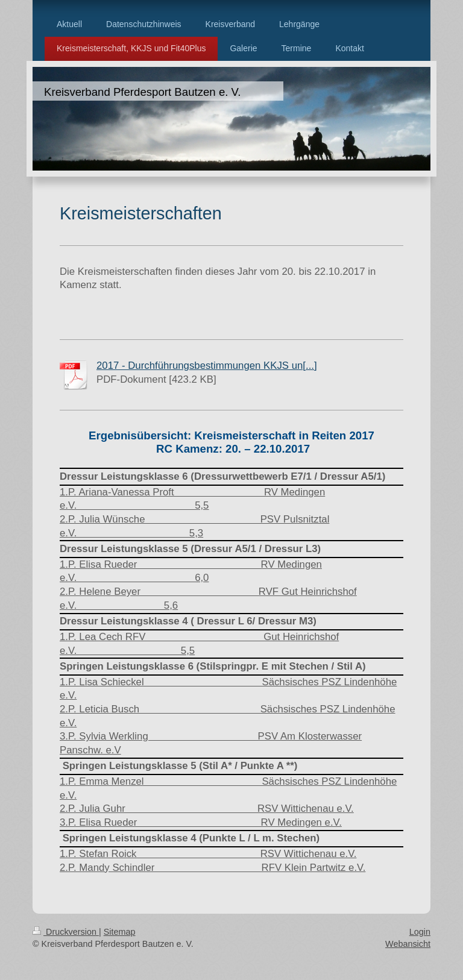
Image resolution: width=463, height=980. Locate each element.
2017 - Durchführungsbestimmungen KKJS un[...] (207, 366)
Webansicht (408, 944)
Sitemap (120, 932)
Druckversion (66, 932)
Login (420, 932)
